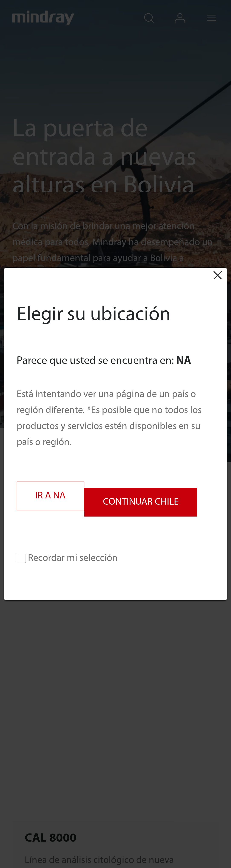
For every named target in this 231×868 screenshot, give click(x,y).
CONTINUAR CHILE (141, 502)
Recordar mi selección (67, 558)
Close (217, 275)
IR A (50, 496)
